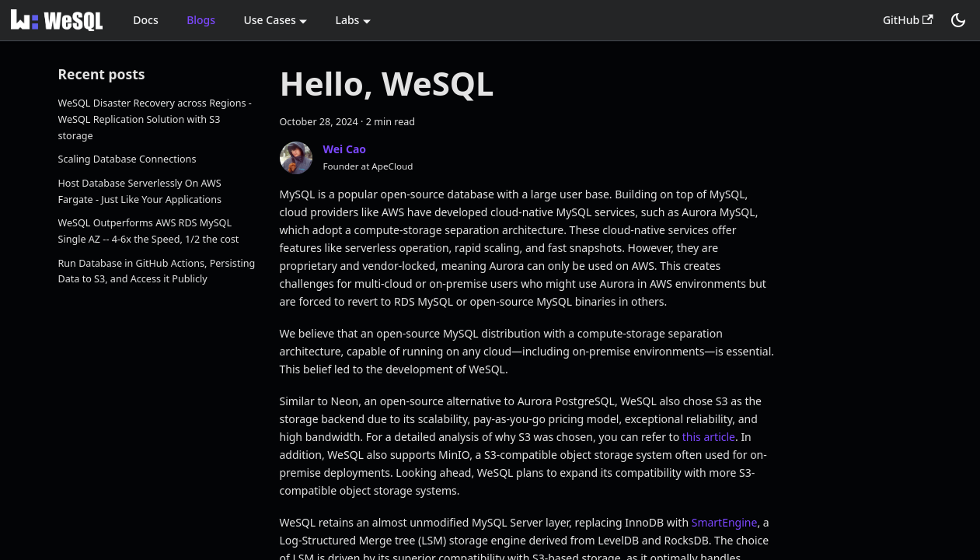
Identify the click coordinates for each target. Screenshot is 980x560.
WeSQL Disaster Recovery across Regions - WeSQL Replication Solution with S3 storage (155, 119)
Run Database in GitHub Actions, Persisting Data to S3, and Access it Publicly (157, 271)
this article (709, 437)
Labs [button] (347, 20)
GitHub (908, 20)
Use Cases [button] (269, 20)
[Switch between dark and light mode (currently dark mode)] (958, 20)
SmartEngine (725, 522)
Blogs (201, 20)
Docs (145, 20)
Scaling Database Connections (127, 159)
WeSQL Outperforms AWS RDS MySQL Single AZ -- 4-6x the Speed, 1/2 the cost (149, 231)
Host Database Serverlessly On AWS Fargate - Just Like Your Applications (140, 191)
